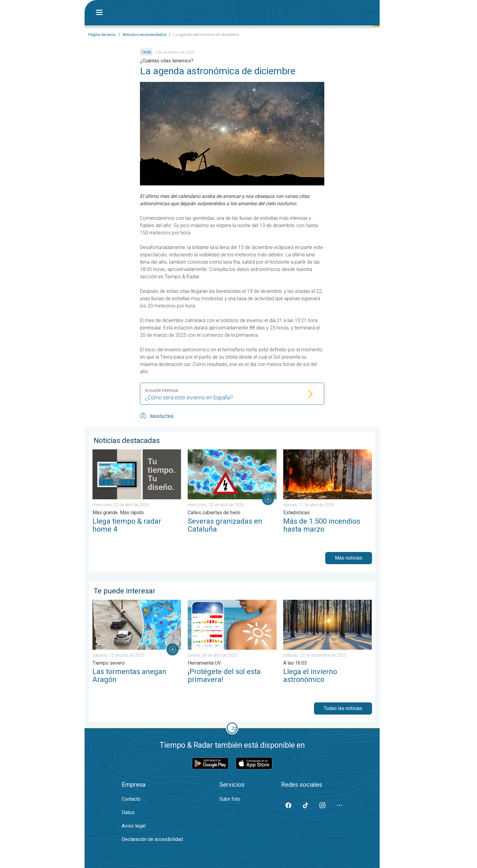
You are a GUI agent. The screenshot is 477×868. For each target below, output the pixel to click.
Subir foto (230, 799)
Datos (128, 812)
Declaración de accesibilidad (152, 839)
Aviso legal (134, 826)
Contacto (131, 799)
